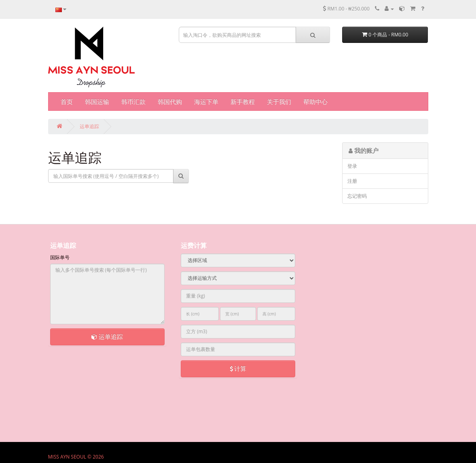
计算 (238, 368)
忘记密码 (357, 196)
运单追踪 (89, 126)
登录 (352, 166)
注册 (352, 181)
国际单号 (60, 257)
